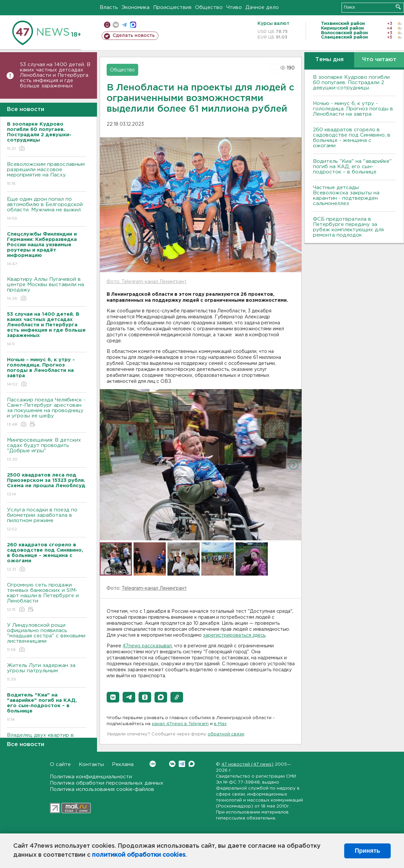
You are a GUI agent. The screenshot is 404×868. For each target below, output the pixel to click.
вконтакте (116, 25)
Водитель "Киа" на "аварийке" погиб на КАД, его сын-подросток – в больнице (352, 167)
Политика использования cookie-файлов (102, 789)
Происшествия (172, 7)
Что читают (379, 60)
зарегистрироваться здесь (234, 635)
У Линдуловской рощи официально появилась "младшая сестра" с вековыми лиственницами (47, 638)
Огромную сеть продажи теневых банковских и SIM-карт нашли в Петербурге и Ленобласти (47, 598)
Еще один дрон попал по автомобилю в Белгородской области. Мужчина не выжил (47, 209)
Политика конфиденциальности (91, 777)
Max (192, 764)
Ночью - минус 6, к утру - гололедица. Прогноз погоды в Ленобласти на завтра (353, 109)
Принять (367, 851)
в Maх (220, 724)
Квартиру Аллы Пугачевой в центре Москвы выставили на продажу (47, 289)
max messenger (133, 25)
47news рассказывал (147, 646)
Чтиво (234, 7)
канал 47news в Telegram (180, 724)
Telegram (182, 764)
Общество (209, 7)
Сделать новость (134, 36)
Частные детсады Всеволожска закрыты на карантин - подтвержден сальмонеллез (346, 196)
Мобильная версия (107, 25)
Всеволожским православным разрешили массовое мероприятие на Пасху (47, 174)
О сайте (60, 764)
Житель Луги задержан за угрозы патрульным (47, 673)
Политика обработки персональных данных (107, 783)
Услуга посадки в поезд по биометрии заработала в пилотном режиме (47, 520)
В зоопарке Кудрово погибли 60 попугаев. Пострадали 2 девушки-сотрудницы (351, 83)
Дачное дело (262, 7)
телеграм (124, 25)
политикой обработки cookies (139, 855)
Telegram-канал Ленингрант (154, 589)
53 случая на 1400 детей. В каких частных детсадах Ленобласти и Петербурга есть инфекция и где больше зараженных (55, 75)
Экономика (136, 7)
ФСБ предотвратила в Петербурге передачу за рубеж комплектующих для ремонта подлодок (348, 227)
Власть (109, 7)
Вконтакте (153, 764)
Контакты (91, 764)
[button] (113, 697)
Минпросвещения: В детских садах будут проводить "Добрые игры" (47, 450)
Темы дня (329, 60)
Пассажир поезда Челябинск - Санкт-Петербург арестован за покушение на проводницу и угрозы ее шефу (47, 413)
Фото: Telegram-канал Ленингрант (147, 282)
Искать (398, 7)
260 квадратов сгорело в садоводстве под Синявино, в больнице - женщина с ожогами (352, 138)
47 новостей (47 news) (247, 764)
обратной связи (226, 734)
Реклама (123, 764)
